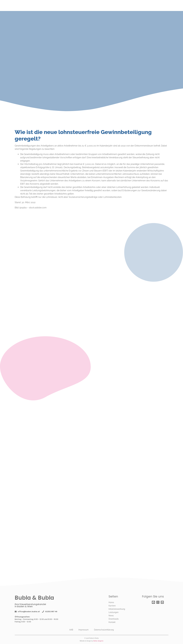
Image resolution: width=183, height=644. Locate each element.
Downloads (114, 619)
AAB (71, 630)
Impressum (84, 630)
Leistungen (114, 612)
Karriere (112, 606)
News (111, 616)
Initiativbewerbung (117, 609)
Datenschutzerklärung (104, 630)
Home (111, 602)
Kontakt (112, 622)
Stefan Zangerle (98, 641)
